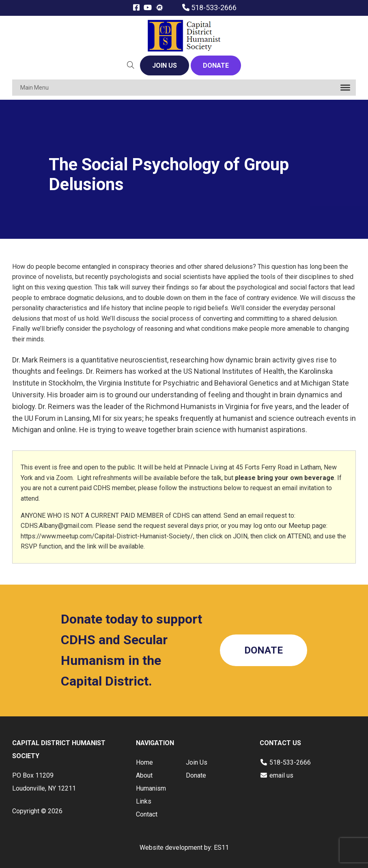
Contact (147, 814)
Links (144, 801)
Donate (196, 775)
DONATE (216, 65)
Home (144, 762)
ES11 (221, 848)
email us (281, 775)
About (144, 775)
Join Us (197, 762)
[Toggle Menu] (345, 88)
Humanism (151, 788)
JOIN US (165, 65)
